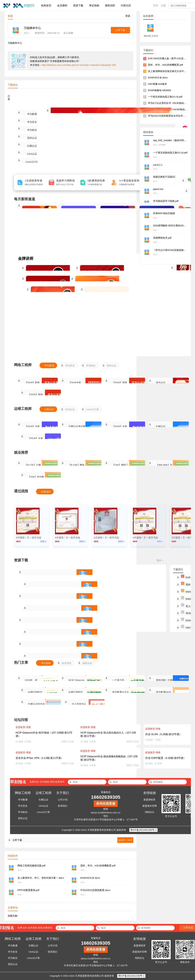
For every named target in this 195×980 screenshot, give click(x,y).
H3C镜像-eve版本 (157, 84)
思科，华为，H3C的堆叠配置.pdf (87, 587)
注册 (163, 5)
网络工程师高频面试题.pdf (82, 575)
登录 (156, 5)
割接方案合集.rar (87, 634)
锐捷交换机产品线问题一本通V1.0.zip (82, 646)
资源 (128, 16)
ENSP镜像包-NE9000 (160, 90)
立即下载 (120, 30)
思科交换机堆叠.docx (87, 658)
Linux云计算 (32, 162)
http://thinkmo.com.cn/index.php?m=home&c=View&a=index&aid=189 (79, 65)
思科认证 (32, 138)
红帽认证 (32, 146)
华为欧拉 (32, 130)
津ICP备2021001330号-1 (143, 830)
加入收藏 (68, 33)
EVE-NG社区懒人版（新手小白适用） (168, 58)
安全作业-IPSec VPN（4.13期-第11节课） (40, 758)
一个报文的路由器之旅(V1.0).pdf (165, 97)
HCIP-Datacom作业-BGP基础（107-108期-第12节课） (44, 734)
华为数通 (32, 114)
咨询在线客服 (106, 803)
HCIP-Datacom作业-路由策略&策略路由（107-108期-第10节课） (109, 758)
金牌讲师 (26, 259)
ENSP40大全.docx (87, 611)
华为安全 (32, 122)
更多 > (160, 560)
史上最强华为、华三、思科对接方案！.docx (82, 599)
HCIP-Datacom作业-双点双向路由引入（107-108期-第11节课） (108, 734)
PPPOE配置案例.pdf (82, 623)
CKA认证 (32, 154)
